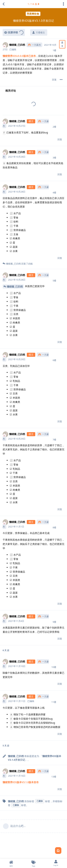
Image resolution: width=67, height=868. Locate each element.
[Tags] (34, 863)
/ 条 (34, 4)
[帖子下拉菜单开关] (61, 80)
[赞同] (62, 44)
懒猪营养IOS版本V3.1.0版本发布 (21, 782)
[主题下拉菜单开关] (63, 4)
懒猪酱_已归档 (15, 286)
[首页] (11, 863)
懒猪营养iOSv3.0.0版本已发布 (19, 56)
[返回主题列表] (4, 4)
